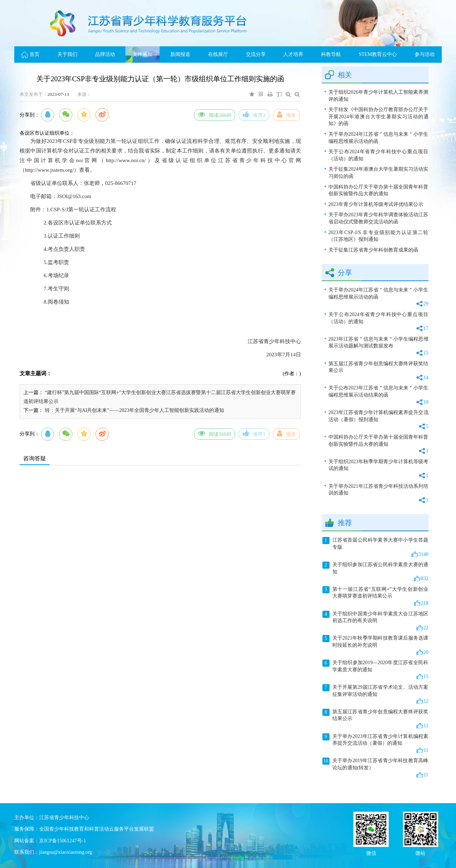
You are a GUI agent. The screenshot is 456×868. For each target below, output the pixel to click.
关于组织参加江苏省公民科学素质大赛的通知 (375, 572)
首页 (30, 54)
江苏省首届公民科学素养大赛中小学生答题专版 (375, 547)
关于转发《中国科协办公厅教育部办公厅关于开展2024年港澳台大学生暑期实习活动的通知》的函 (379, 117)
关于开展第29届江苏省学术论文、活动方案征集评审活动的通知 (375, 694)
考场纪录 (58, 275)
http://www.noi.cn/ (126, 160)
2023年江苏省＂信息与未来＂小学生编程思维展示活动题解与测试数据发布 (379, 347)
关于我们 (67, 54)
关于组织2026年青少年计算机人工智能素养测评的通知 (379, 96)
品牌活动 (105, 54)
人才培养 (293, 54)
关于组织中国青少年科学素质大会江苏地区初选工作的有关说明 (375, 621)
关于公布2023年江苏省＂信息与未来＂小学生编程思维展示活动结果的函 (379, 395)
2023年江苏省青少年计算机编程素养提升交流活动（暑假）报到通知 (379, 420)
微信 (371, 852)
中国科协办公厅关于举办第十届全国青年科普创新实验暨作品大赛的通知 (379, 190)
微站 (420, 852)
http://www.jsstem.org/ (49, 170)
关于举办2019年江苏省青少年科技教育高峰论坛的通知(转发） (375, 768)
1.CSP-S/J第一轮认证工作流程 (81, 210)
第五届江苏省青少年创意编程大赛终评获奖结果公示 (379, 371)
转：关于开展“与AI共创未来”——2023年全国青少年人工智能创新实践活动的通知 (134, 410)
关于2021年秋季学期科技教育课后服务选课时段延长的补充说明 (375, 645)
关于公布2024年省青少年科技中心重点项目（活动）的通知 (379, 155)
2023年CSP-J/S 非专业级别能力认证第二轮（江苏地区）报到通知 (379, 236)
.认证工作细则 (63, 236)
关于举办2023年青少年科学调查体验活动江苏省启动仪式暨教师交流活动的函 (379, 218)
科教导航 (331, 54)
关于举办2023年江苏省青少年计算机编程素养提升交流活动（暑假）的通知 (375, 744)
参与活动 (425, 54)
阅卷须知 (58, 302)
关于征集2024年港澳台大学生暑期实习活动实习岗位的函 (379, 173)
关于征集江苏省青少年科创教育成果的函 (373, 250)
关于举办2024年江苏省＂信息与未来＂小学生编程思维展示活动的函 (379, 138)
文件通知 (142, 54)
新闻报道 (180, 54)
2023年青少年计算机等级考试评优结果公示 (376, 204)
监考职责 (58, 262)
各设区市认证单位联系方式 (80, 223)
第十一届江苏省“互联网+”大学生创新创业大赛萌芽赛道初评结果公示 (375, 596)
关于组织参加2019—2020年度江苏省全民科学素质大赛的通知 (375, 670)
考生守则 (58, 289)
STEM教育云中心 (378, 54)
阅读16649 (215, 114)
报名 (286, 114)
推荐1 (254, 114)
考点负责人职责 (66, 249)
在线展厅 (218, 54)
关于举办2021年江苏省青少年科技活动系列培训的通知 (379, 494)
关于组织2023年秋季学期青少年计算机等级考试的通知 (379, 469)
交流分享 (256, 54)
